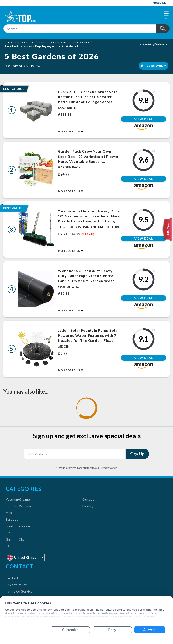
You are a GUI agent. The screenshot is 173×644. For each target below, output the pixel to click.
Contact (12, 578)
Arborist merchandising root (55, 42)
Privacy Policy (16, 585)
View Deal (143, 119)
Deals (159, 3)
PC (8, 546)
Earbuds (12, 519)
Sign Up (137, 454)
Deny (112, 630)
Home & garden (25, 42)
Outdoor (89, 499)
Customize (70, 630)
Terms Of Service (19, 591)
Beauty (88, 506)
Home (8, 42)
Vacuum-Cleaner (18, 499)
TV (8, 533)
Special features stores (18, 46)
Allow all (150, 630)
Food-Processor (18, 526)
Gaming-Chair (16, 539)
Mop (9, 513)
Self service (82, 42)
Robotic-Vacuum (18, 506)
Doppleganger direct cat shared (57, 46)
